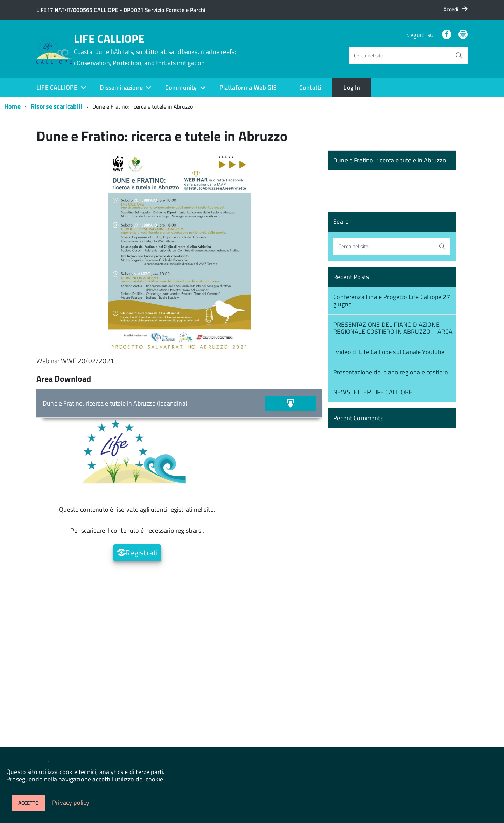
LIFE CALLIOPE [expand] (57, 87)
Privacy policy (71, 803)
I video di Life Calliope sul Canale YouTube (389, 352)
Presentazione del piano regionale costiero (391, 372)
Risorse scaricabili (57, 106)
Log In (352, 87)
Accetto (29, 803)
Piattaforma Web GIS (248, 87)
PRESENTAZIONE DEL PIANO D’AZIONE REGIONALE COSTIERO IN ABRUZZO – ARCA (393, 328)
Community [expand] (181, 87)
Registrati (142, 553)
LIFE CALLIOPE (155, 50)
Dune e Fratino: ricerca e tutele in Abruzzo (390, 160)
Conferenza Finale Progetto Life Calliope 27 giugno (392, 300)
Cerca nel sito (369, 56)
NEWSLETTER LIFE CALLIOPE (373, 392)
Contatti (310, 87)
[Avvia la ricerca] (459, 56)
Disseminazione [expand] (121, 87)
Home (12, 106)
